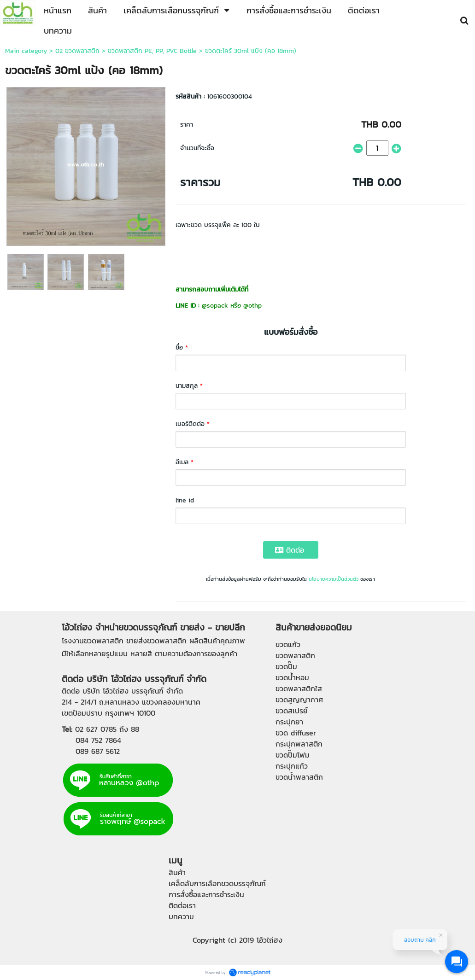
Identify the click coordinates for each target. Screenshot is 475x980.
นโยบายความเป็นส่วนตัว (334, 579)
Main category (26, 51)
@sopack (215, 306)
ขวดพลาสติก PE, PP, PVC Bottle (152, 51)
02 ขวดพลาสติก (77, 51)
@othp (252, 306)
